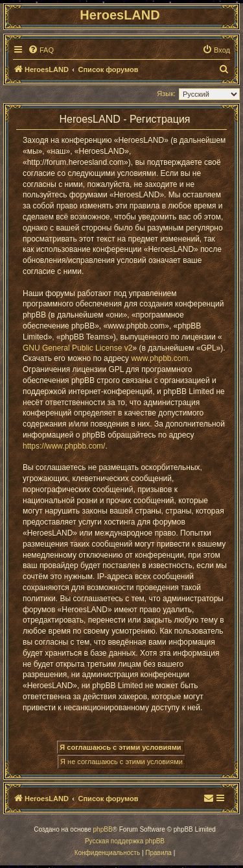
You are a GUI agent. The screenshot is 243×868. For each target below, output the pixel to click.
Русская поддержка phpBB (125, 841)
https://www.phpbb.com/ (64, 446)
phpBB (103, 829)
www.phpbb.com (159, 358)
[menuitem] (41, 50)
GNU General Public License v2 (77, 348)
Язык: (166, 93)
